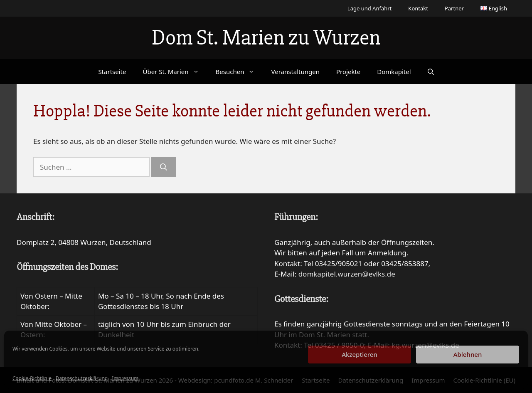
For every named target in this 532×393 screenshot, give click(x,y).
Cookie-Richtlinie (32, 378)
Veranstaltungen (295, 72)
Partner (454, 8)
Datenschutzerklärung (82, 378)
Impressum (125, 378)
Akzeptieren (360, 354)
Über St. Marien (175, 72)
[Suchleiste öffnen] (431, 72)
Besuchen (239, 72)
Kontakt (418, 8)
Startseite (112, 72)
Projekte (348, 72)
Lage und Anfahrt (369, 8)
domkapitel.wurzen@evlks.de (347, 274)
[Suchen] (164, 167)
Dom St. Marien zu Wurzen (266, 38)
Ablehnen (468, 354)
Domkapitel (394, 72)
